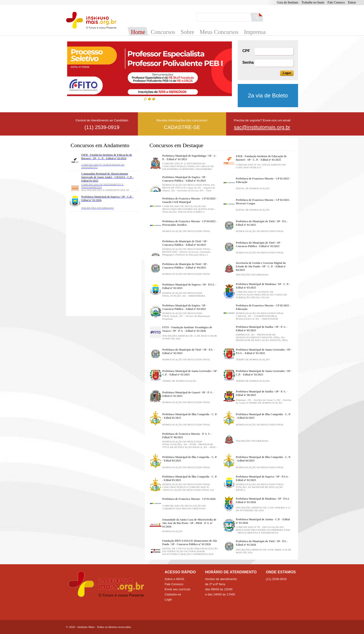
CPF (246, 51)
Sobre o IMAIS (174, 579)
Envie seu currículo (177, 589)
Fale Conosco (336, 2)
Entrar (352, 2)
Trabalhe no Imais (313, 2)
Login (168, 599)
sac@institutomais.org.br (262, 127)
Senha (248, 62)
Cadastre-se (173, 594)
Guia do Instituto (288, 2)
